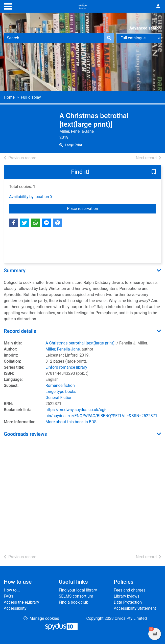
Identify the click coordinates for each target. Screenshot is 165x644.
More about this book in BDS (71, 422)
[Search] (109, 38)
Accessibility (15, 608)
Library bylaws (127, 596)
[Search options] (139, 38)
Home (9, 97)
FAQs (8, 596)
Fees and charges (129, 590)
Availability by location (31, 197)
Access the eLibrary (21, 602)
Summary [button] (15, 271)
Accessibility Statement (135, 608)
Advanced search (145, 28)
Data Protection (128, 602)
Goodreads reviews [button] (25, 434)
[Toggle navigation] (8, 6)
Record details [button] (20, 331)
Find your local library (78, 590)
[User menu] (158, 7)
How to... (12, 590)
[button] (154, 172)
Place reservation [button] (111, 208)
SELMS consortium (76, 596)
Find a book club (74, 602)
